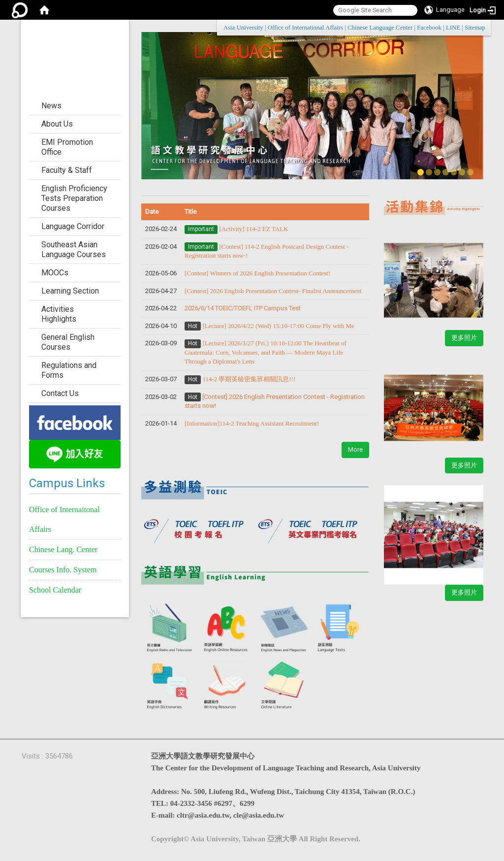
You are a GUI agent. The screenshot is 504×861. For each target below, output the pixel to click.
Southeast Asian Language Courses (74, 249)
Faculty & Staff (67, 170)
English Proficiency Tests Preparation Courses (74, 198)
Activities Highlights (59, 314)
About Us (57, 124)
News (51, 106)
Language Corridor (73, 226)
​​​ (273, 291)
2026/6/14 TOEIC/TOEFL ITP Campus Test (243, 308)
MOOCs (55, 273)
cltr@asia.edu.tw (203, 815)
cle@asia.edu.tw (259, 815)
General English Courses (68, 342)
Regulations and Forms (69, 370)
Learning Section (70, 291)
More (355, 449)
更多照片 (464, 338)
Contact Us (60, 393)
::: (480, 27)
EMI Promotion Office (67, 147)
